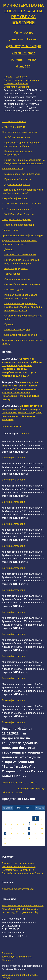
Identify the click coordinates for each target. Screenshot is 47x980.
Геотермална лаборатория (17, 220)
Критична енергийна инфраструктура (22, 235)
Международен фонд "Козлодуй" (22, 174)
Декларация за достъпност (17, 957)
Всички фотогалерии (13, 458)
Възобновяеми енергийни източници (22, 204)
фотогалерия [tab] (11, 433)
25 (11, 838)
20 (23, 834)
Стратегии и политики (14, 121)
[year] (19, 808)
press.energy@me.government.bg (20, 912)
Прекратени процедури (17, 330)
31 (5, 843)
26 (17, 838)
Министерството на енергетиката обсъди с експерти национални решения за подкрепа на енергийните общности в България (22, 413)
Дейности (16, 39)
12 (17, 829)
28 (29, 838)
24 (5, 838)
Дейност (9, 249)
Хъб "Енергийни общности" (17, 209)
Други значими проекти (17, 184)
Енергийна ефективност (15, 198)
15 (36, 829)
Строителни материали (17, 87)
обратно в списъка (12, 792)
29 (36, 838)
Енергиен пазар (11, 230)
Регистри (17, 60)
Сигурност (8, 960)
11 (11, 829)
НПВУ (32, 60)
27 (23, 838)
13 (23, 829)
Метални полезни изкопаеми (20, 255)
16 (42, 829)
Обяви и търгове (23, 53)
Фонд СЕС (23, 66)
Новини (32, 39)
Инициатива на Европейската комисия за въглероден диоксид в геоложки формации (23, 307)
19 (17, 834)
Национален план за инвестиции (20, 335)
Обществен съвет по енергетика (20, 132)
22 (36, 834)
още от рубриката (12, 426)
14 (29, 829)
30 (42, 838)
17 (5, 834)
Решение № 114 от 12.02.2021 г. (20, 783)
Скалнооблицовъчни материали (22, 284)
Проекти (9, 324)
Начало (8, 77)
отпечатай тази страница (31, 789)
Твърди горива (12, 274)
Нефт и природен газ (16, 268)
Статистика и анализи (14, 127)
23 (42, 834)
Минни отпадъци (14, 290)
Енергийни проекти (12, 169)
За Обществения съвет (17, 137)
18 (11, 834)
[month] (29, 808)
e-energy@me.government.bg (18, 889)
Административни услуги (23, 46)
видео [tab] (26, 433)
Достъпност (8, 953)
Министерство (23, 32)
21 (29, 834)
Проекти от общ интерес (18, 179)
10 (5, 829)
